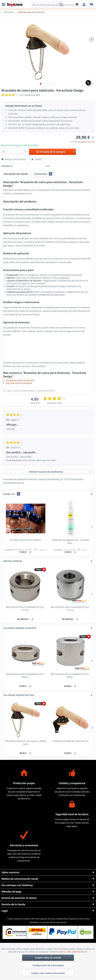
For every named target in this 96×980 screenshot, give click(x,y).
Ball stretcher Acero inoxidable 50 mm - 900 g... (70, 676)
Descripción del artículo (16, 174)
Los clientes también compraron (20, 628)
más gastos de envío (86, 142)
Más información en (77, 952)
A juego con (12, 494)
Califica (37, 159)
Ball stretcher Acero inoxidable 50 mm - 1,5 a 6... (26, 608)
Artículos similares (13, 561)
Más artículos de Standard (18, 383)
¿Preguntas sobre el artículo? (19, 380)
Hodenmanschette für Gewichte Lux (71, 741)
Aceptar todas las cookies (48, 958)
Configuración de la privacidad (48, 965)
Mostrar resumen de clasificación (60, 471)
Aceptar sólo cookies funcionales (48, 973)
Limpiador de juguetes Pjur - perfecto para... (70, 541)
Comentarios (43, 174)
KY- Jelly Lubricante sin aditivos (26, 540)
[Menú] (4, 4)
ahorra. (63, 952)
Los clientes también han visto (19, 695)
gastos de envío (48, 919)
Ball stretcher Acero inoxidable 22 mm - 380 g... (26, 676)
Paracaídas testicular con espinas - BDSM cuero (26, 743)
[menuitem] (4, 4)
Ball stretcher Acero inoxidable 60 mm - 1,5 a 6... (70, 608)
